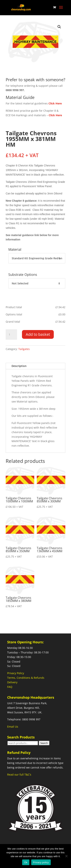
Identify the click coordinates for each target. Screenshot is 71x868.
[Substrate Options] (37, 283)
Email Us (13, 727)
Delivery (12, 682)
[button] (59, 27)
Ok (26, 862)
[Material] (37, 258)
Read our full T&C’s (19, 775)
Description (19, 366)
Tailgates (24, 349)
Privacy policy (41, 862)
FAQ (10, 687)
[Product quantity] (11, 335)
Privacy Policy (16, 673)
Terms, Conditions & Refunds (26, 678)
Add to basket (38, 334)
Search (44, 743)
